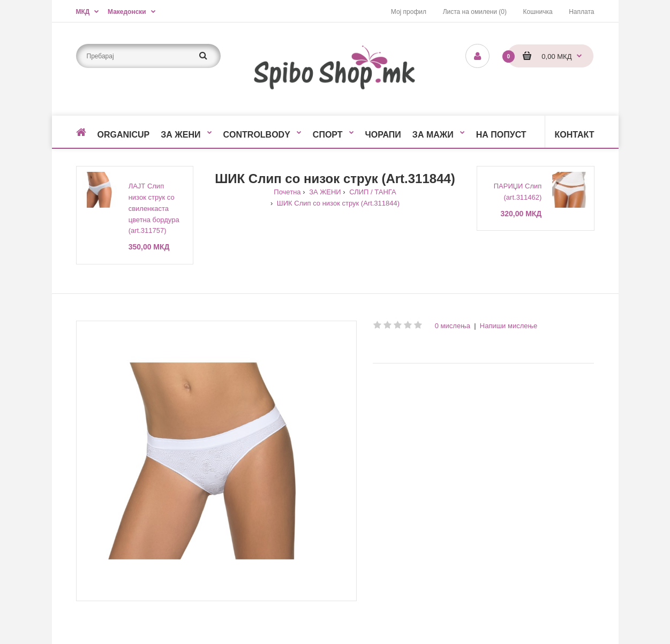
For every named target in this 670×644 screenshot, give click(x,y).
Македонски (127, 12)
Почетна (287, 192)
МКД (83, 12)
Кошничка (538, 12)
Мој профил (409, 12)
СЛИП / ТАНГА (372, 192)
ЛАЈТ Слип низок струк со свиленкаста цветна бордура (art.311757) (154, 208)
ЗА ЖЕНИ (324, 192)
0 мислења (453, 326)
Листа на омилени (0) (475, 12)
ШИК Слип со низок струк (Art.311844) (337, 203)
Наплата (581, 12)
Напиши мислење (509, 326)
